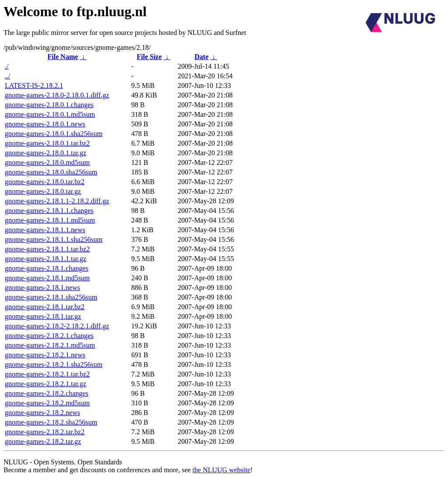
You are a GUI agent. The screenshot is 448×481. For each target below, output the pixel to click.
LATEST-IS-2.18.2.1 (34, 85)
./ (7, 66)
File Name (63, 57)
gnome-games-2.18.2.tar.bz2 (45, 432)
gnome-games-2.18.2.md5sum (47, 403)
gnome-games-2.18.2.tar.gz (43, 441)
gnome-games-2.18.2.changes (47, 393)
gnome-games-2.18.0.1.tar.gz (45, 153)
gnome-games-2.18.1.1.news (45, 230)
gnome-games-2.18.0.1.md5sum (50, 114)
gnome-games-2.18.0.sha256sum (51, 172)
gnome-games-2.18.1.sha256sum (51, 297)
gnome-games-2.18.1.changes (47, 268)
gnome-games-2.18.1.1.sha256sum (54, 239)
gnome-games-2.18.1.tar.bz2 (45, 307)
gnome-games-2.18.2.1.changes (49, 336)
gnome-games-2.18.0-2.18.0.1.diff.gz (57, 95)
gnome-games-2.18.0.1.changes (49, 105)
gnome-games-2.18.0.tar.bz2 (45, 182)
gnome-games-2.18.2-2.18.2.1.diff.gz (57, 326)
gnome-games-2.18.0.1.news (45, 124)
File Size (149, 57)
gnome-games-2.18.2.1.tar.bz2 (47, 374)
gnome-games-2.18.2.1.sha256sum (54, 364)
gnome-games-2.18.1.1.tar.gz (45, 259)
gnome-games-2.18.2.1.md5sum (50, 345)
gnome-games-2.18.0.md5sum (47, 162)
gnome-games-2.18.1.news (42, 288)
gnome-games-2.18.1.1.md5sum (50, 220)
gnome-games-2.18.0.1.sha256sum (54, 134)
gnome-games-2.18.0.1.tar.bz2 (47, 143)
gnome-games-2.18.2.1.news (45, 355)
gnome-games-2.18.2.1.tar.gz (45, 384)
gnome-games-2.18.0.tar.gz (43, 191)
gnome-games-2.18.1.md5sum (47, 278)
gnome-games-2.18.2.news (42, 413)
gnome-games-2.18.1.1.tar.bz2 (47, 249)
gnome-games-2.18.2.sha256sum (51, 422)
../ (7, 76)
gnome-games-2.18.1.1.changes (49, 211)
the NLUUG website (221, 470)
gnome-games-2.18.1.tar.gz (43, 316)
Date (202, 57)
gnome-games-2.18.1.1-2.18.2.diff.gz (57, 201)
